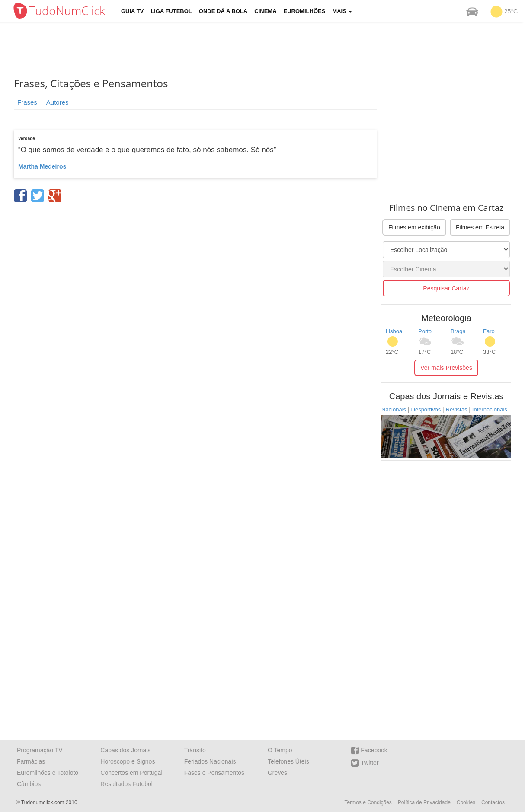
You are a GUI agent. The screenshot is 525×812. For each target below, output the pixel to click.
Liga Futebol (171, 11)
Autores (58, 102)
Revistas (457, 409)
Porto (425, 331)
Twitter (365, 763)
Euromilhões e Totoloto (48, 773)
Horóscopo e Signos (128, 761)
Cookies (466, 802)
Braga (458, 331)
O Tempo (280, 750)
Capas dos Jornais (125, 750)
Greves (277, 773)
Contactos (493, 802)
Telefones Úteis (288, 761)
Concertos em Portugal (131, 773)
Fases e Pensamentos (214, 773)
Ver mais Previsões (446, 368)
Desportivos (426, 409)
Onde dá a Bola (223, 11)
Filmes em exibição (414, 227)
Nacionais (394, 409)
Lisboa (394, 331)
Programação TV (40, 750)
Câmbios (29, 784)
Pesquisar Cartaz (446, 288)
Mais (342, 11)
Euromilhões (305, 11)
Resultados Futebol (126, 784)
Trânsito (195, 750)
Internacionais (490, 409)
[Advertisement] (269, 50)
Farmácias (31, 761)
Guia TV (132, 11)
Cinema (265, 11)
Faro (489, 331)
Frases (27, 102)
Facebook (369, 750)
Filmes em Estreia (480, 227)
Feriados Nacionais (210, 761)
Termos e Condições (368, 802)
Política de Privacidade (424, 802)
